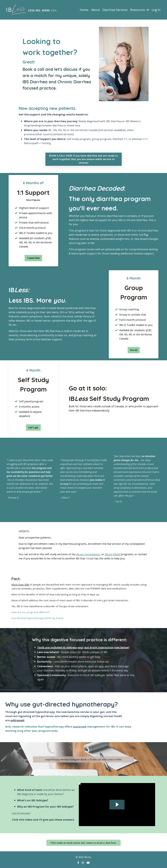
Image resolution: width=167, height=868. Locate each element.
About (96, 10)
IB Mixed (112, 554)
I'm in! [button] (134, 350)
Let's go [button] (33, 427)
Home (84, 10)
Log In (156, 10)
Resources (140, 10)
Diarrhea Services (115, 10)
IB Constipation (88, 554)
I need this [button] (33, 258)
